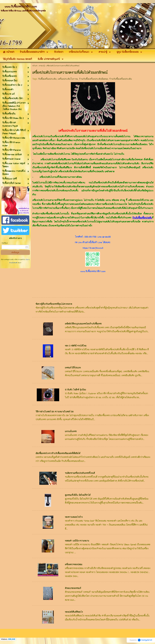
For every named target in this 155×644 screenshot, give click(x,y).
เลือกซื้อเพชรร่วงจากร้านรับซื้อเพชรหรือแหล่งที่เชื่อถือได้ (58, 454)
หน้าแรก (35, 66)
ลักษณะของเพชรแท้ (73, 588)
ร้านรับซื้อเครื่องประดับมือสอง (94, 79)
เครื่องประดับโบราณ (68, 79)
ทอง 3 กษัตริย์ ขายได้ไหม (76, 346)
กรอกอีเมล (5, 243)
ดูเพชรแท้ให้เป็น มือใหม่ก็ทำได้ (78, 495)
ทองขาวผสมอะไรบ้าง (74, 517)
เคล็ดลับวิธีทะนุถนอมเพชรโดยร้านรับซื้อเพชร (83, 324)
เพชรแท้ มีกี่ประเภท (73, 368)
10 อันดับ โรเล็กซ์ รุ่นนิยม (75, 390)
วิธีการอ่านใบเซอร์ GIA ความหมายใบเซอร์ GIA (55, 412)
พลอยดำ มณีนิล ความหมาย (77, 541)
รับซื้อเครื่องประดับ (47, 79)
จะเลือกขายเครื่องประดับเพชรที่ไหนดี (80, 473)
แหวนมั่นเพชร (71, 432)
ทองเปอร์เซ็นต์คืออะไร (74, 612)
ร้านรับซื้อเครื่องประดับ (121, 79)
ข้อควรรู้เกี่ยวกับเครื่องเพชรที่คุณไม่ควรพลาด (54, 304)
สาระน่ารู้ (42, 66)
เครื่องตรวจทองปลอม (74, 565)
